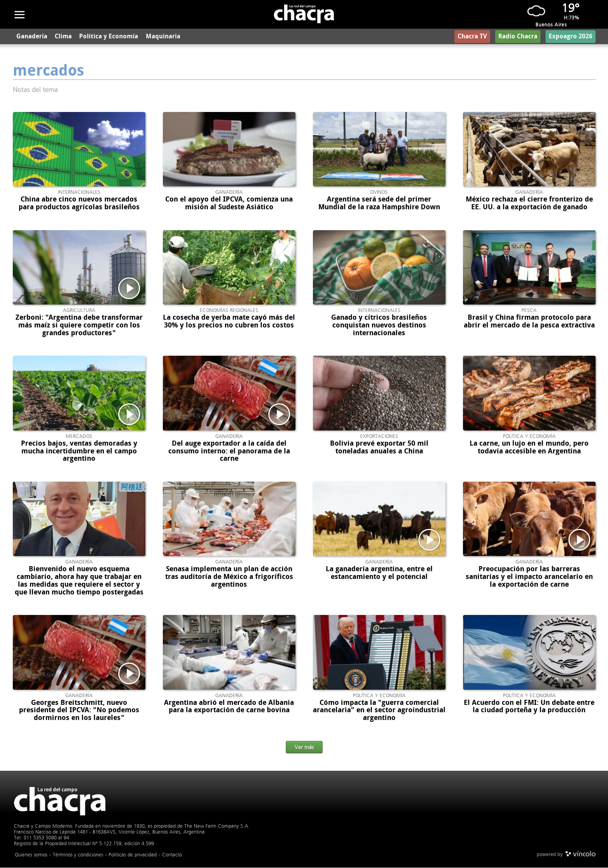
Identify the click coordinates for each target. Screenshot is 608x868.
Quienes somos (31, 855)
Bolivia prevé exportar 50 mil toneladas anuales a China (379, 448)
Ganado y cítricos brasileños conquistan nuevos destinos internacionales (379, 326)
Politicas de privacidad (133, 855)
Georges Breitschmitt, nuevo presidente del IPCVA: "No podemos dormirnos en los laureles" (79, 711)
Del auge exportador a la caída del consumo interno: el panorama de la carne (229, 452)
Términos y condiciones (78, 855)
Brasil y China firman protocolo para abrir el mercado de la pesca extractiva (529, 322)
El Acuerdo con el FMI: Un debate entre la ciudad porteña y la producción (529, 707)
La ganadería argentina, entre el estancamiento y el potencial (379, 573)
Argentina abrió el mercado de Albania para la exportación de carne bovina (229, 707)
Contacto (172, 855)
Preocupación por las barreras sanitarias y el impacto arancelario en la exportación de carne (529, 577)
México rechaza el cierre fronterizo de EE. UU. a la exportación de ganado (529, 204)
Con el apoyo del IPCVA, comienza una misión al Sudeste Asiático (229, 204)
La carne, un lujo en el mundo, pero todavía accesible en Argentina (529, 448)
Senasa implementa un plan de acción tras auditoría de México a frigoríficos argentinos (229, 577)
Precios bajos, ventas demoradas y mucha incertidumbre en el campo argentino (79, 452)
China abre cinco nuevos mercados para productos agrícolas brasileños (79, 204)
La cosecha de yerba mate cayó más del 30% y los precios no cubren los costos (229, 322)
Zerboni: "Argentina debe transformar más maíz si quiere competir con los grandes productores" (79, 326)
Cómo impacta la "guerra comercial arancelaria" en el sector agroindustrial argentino (379, 711)
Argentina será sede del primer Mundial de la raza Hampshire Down (379, 204)
